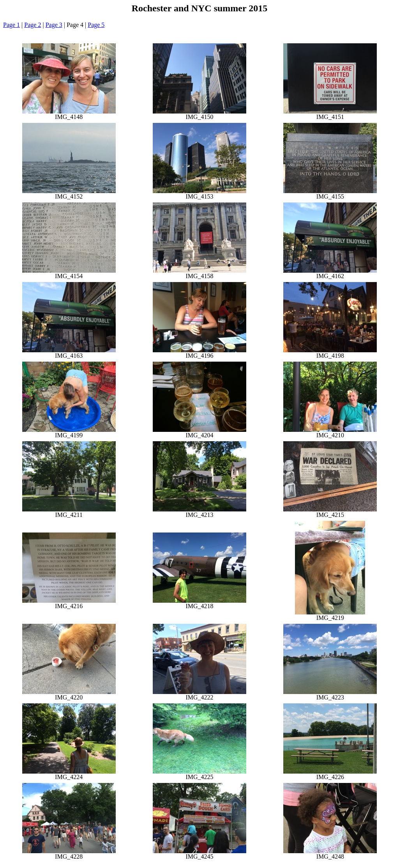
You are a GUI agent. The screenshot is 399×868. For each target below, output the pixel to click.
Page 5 (96, 25)
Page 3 (54, 25)
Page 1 (11, 25)
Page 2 (33, 25)
